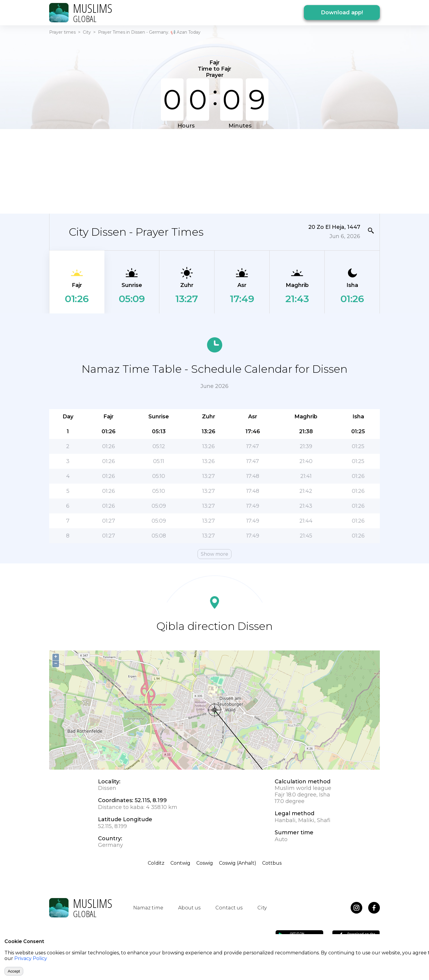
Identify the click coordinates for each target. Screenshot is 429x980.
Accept (14, 971)
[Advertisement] (214, 171)
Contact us (229, 908)
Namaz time (148, 908)
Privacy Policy (31, 958)
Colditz (156, 863)
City (87, 32)
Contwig (180, 863)
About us (189, 908)
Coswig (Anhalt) (238, 863)
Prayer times (62, 32)
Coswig (205, 863)
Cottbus (272, 863)
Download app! (342, 13)
